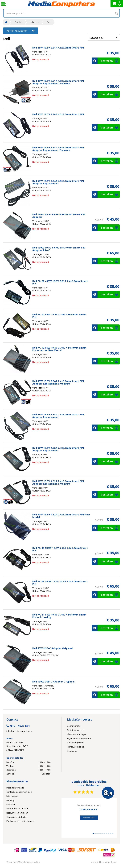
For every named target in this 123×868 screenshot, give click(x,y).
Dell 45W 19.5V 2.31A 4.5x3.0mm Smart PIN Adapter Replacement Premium (58, 82)
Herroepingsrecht (76, 743)
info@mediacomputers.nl (19, 731)
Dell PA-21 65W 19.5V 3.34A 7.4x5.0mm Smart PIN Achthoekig (59, 616)
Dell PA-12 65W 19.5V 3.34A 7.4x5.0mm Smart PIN (59, 316)
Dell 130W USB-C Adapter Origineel (53, 682)
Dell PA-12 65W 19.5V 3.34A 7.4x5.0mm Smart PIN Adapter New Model (59, 349)
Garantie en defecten (17, 817)
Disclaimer (72, 751)
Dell (49, 22)
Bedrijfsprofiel (74, 726)
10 (111, 833)
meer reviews (89, 818)
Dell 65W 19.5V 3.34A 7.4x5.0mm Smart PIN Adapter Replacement (58, 416)
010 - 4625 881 (18, 726)
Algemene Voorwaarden (79, 738)
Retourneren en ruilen (17, 813)
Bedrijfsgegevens (76, 730)
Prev (69, 819)
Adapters (34, 22)
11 (112, 833)
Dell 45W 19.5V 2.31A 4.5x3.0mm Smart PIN (58, 48)
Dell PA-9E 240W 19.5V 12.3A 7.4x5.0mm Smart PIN (60, 583)
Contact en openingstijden (19, 792)
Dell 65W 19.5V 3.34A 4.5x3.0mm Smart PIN (58, 114)
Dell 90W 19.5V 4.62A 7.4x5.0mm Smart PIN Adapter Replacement (58, 449)
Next (109, 819)
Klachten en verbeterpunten (20, 821)
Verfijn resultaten (21, 30)
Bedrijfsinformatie (15, 788)
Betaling (10, 800)
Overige (18, 22)
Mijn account (12, 796)
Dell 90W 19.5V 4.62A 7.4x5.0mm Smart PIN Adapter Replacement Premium (58, 482)
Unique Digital (110, 862)
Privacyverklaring (76, 747)
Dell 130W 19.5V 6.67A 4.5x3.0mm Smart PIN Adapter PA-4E (59, 249)
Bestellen (11, 804)
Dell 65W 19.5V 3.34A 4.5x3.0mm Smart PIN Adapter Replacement (58, 182)
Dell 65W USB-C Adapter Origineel (53, 648)
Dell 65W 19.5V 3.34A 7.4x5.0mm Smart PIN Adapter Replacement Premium (58, 382)
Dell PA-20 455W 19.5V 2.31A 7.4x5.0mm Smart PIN (60, 282)
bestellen (106, 61)
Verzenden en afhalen (17, 809)
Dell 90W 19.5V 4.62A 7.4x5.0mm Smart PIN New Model (61, 516)
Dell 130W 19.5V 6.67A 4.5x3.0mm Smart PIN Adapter (59, 216)
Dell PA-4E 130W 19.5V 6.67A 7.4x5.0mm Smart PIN (60, 549)
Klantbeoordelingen (77, 734)
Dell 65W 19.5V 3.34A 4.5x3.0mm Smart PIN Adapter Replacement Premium (58, 149)
